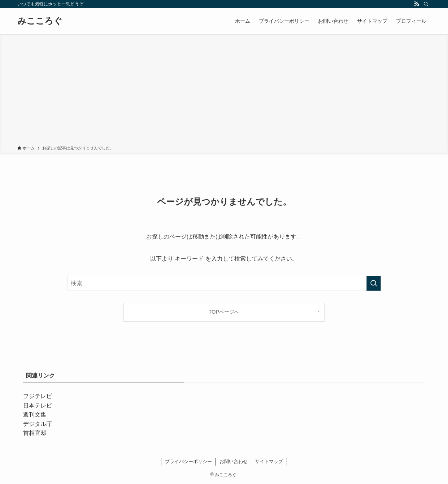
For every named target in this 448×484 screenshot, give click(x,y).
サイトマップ (269, 461)
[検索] (426, 4)
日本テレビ (38, 405)
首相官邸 (35, 433)
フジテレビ (38, 396)
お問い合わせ (234, 461)
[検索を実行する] (374, 283)
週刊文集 (35, 415)
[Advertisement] (224, 91)
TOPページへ (224, 312)
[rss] (417, 4)
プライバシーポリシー (188, 461)
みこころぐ (40, 21)
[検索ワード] (224, 283)
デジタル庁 (38, 424)
